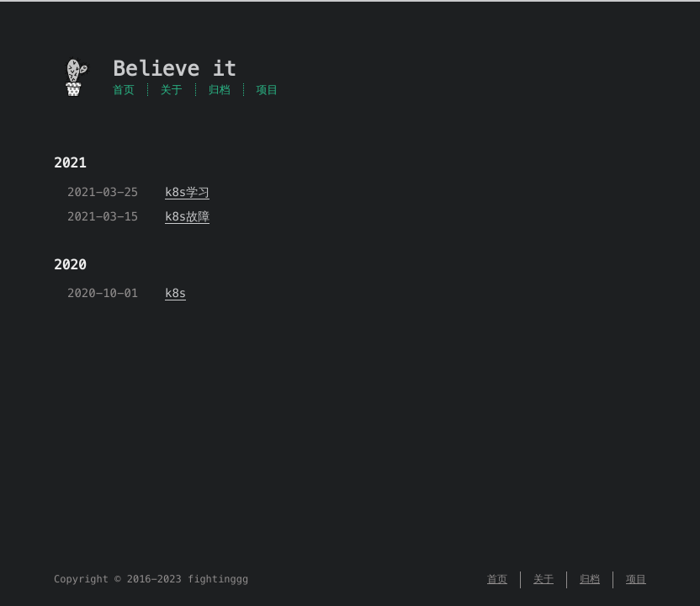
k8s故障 (187, 216)
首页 (124, 90)
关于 (172, 90)
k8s (175, 293)
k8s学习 (187, 192)
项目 (268, 90)
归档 (220, 90)
